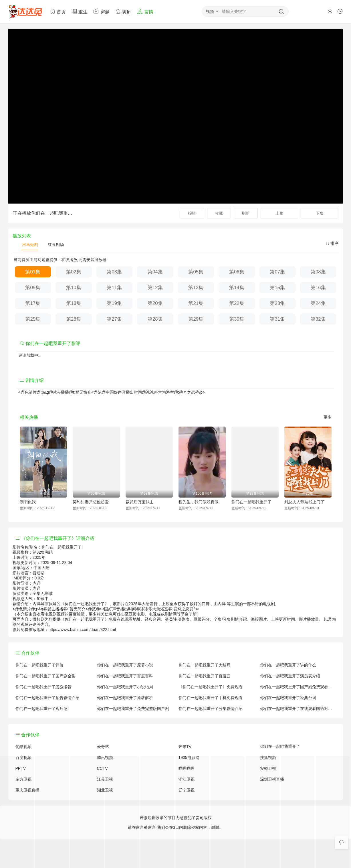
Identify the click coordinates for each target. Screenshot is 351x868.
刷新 (246, 213)
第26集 (74, 319)
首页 (58, 11)
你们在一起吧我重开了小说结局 (125, 687)
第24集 (318, 303)
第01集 (33, 272)
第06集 (237, 272)
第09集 (33, 288)
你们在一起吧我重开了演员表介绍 (290, 676)
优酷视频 (23, 747)
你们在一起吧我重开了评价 (39, 665)
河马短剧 (30, 244)
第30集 (237, 319)
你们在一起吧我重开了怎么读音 (43, 687)
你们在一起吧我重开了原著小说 (125, 665)
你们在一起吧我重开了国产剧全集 (45, 676)
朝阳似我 (28, 502)
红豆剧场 (55, 244)
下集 (320, 213)
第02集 (74, 272)
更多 (328, 417)
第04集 (155, 272)
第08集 (318, 272)
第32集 (318, 319)
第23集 (277, 303)
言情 (145, 11)
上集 (279, 213)
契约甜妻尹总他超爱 (91, 502)
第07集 (277, 272)
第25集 (33, 319)
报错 (192, 213)
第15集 (277, 288)
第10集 (74, 288)
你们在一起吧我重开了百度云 (205, 676)
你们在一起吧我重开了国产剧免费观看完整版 (298, 687)
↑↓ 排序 (332, 243)
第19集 (114, 303)
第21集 (196, 303)
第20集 (155, 303)
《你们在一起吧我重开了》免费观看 (211, 687)
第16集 (318, 288)
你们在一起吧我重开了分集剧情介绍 (211, 709)
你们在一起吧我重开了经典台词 (288, 698)
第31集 (277, 319)
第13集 (196, 288)
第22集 (237, 303)
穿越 (101, 11)
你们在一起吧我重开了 (251, 502)
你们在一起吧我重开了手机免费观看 (211, 698)
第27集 (114, 319)
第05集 (196, 272)
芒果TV (185, 747)
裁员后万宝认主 (140, 502)
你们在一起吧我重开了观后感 (41, 709)
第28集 (155, 319)
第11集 (114, 288)
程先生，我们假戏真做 (199, 502)
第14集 (237, 288)
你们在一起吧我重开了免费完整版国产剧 (133, 709)
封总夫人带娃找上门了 (304, 502)
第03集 (114, 272)
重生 (80, 11)
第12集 (155, 288)
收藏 (219, 213)
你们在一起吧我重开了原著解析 (125, 698)
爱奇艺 (103, 747)
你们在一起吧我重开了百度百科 (125, 676)
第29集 (196, 319)
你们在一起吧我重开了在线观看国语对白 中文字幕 (298, 709)
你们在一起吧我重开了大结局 (205, 665)
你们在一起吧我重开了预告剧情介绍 (47, 698)
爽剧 (123, 11)
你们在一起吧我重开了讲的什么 (288, 665)
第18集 (74, 303)
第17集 (33, 303)
